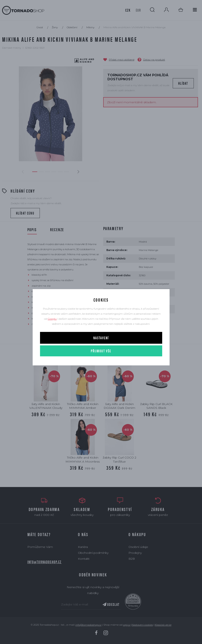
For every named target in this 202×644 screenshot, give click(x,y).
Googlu (52, 319)
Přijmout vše (101, 351)
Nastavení (101, 338)
